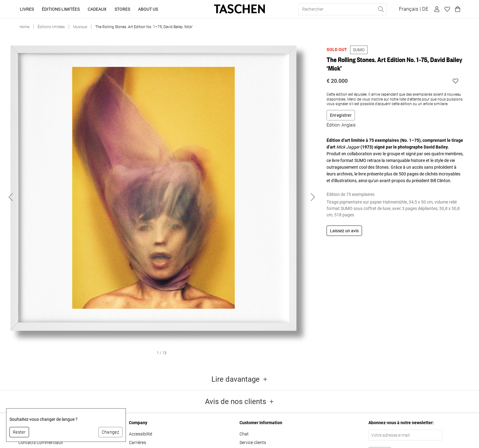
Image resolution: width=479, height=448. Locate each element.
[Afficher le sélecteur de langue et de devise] (414, 9)
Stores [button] (122, 9)
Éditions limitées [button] (61, 9)
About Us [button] (148, 9)
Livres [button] (27, 9)
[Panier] (457, 9)
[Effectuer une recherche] (381, 9)
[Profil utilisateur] (436, 9)
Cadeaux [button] (97, 9)
